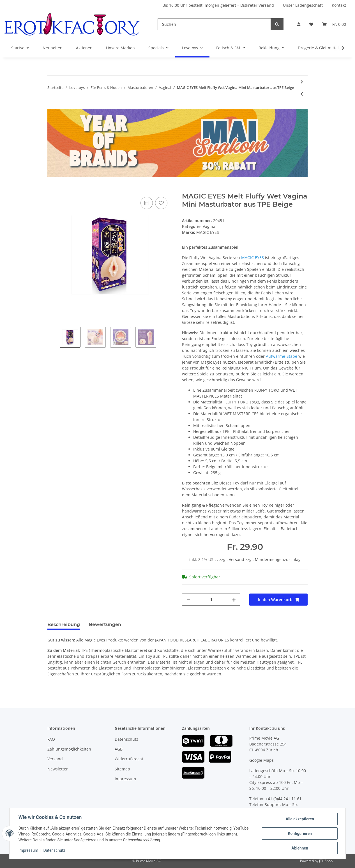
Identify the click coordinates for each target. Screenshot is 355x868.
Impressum (125, 779)
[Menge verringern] (188, 600)
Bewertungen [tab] (105, 625)
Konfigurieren (300, 834)
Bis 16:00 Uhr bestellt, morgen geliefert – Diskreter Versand (218, 5)
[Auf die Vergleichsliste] (147, 203)
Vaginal (210, 226)
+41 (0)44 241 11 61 (283, 799)
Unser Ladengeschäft (303, 5)
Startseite (20, 48)
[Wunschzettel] (311, 24)
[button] (299, 24)
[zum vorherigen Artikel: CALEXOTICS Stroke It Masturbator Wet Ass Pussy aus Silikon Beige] (302, 94)
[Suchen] (214, 24)
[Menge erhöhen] (234, 600)
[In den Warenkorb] (52, 189)
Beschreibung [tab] (64, 625)
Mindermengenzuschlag (278, 559)
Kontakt (339, 5)
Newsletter (58, 769)
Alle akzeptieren (300, 819)
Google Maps (261, 760)
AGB (119, 749)
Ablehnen (300, 848)
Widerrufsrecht (129, 759)
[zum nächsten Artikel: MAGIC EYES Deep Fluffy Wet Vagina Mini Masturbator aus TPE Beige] (302, 82)
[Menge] (211, 600)
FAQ (51, 739)
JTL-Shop (326, 861)
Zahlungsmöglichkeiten (69, 749)
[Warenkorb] (334, 24)
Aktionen (84, 48)
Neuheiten (53, 48)
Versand (237, 559)
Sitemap (122, 769)
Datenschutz (126, 739)
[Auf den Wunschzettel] (161, 203)
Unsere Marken (120, 48)
